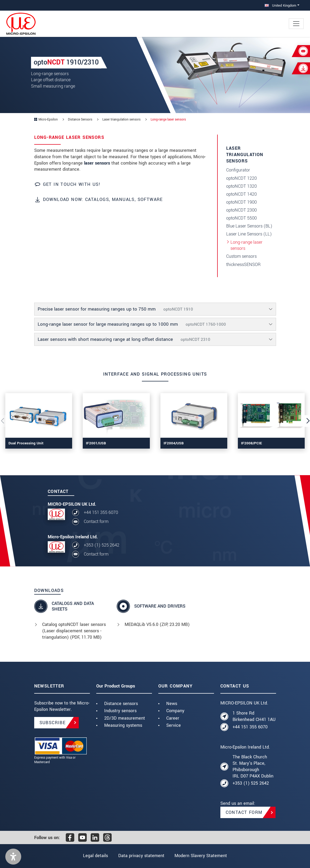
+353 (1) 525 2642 (102, 545)
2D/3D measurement (125, 718)
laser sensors (97, 163)
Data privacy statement (141, 856)
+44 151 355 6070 (101, 512)
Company (175, 711)
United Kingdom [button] (280, 5)
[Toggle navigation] (296, 24)
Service (174, 725)
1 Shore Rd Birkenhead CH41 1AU (254, 716)
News (172, 704)
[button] (13, 857)
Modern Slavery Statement (201, 856)
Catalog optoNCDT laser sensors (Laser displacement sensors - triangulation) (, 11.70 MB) (74, 631)
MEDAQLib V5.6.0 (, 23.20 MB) (157, 624)
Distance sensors (121, 704)
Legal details (95, 856)
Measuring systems (123, 725)
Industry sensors (120, 711)
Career (173, 718)
